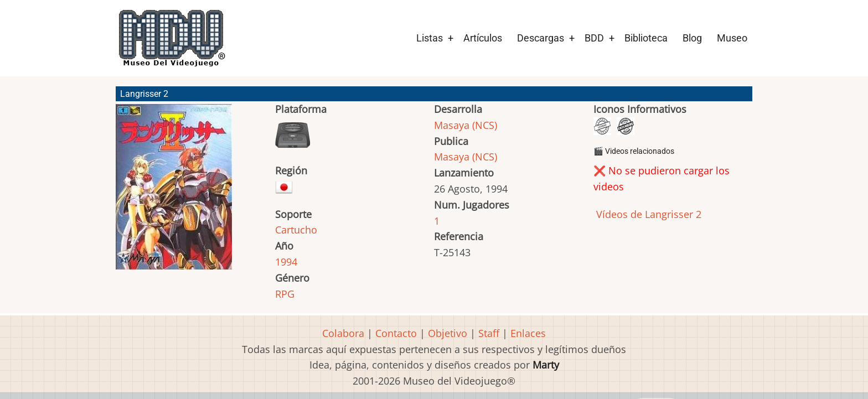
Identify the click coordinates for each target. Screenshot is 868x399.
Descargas (541, 38)
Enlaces (528, 333)
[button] (174, 192)
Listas (430, 38)
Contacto (396, 333)
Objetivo (448, 333)
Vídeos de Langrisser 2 (647, 214)
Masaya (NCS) (466, 125)
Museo (732, 38)
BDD (594, 38)
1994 (286, 262)
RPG (285, 294)
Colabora (343, 333)
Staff (489, 333)
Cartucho (296, 230)
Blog (692, 38)
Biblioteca (646, 38)
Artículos (483, 38)
